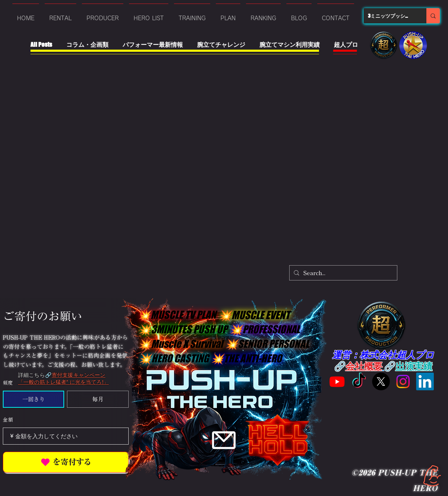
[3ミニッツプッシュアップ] (390, 16)
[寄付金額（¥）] (66, 436)
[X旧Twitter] (381, 381)
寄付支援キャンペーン (79, 375)
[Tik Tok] (359, 381)
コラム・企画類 (87, 44)
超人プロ (346, 44)
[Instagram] (403, 381)
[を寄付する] (66, 462)
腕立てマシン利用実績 (290, 44)
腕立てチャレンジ (221, 44)
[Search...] (343, 273)
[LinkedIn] (425, 381)
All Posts (41, 44)
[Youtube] (337, 381)
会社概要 (364, 366)
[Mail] (224, 440)
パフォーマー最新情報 (153, 44)
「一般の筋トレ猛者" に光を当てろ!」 (63, 382)
